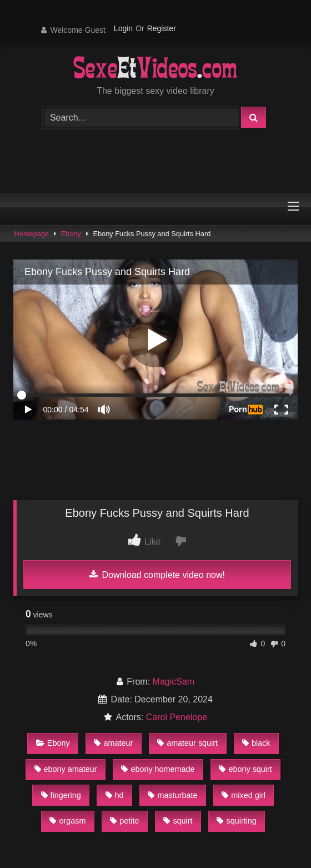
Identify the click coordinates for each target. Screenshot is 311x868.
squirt (178, 821)
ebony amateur (66, 769)
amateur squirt (187, 743)
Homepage (32, 234)
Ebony (71, 234)
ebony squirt (245, 769)
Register (162, 28)
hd (115, 795)
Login (123, 28)
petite (124, 821)
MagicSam (174, 682)
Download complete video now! (157, 575)
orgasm (67, 821)
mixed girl (244, 795)
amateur (113, 743)
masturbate (172, 795)
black (256, 743)
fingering (61, 795)
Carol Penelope (177, 717)
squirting (236, 821)
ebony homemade (158, 769)
